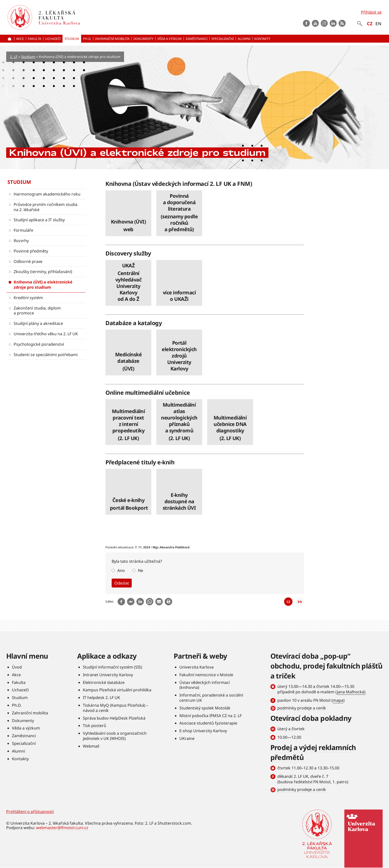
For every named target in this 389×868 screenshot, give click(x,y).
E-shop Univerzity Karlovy (203, 731)
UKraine (187, 738)
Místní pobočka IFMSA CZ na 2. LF (211, 716)
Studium (28, 57)
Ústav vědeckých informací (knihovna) (205, 685)
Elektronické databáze (104, 682)
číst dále (128, 213)
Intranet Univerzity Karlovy (108, 675)
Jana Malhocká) (351, 692)
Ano (121, 570)
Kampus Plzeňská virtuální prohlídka (117, 690)
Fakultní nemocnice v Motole (206, 675)
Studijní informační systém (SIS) (113, 667)
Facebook (306, 23)
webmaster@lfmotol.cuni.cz (62, 828)
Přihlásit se (371, 12)
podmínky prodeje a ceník (302, 708)
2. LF (14, 57)
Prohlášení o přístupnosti (30, 812)
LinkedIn (333, 23)
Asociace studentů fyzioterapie (208, 723)
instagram (324, 23)
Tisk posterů (95, 726)
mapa (338, 700)
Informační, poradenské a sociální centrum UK (211, 698)
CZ (370, 24)
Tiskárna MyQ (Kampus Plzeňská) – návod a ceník (116, 708)
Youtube (315, 23)
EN (378, 24)
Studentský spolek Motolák (205, 708)
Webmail (91, 746)
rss (342, 23)
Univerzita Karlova (196, 667)
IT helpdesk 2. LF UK (101, 698)
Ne (141, 570)
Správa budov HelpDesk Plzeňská (114, 718)
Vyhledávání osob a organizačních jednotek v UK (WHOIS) (115, 736)
